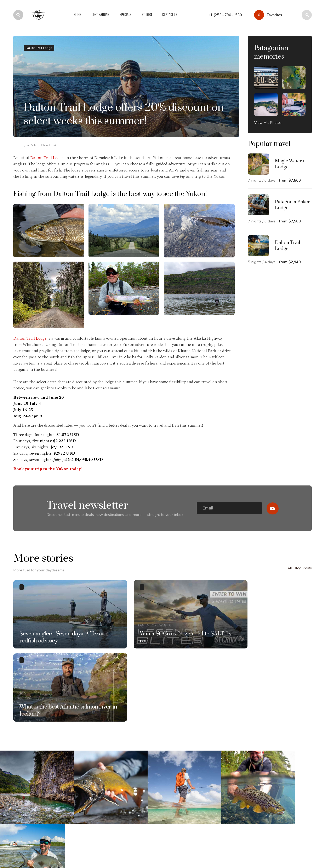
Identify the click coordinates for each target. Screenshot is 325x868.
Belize (18, 780)
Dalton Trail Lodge (39, 48)
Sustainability (144, 772)
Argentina (22, 764)
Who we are (143, 764)
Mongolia (21, 827)
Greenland (22, 796)
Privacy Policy (23, 852)
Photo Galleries (86, 772)
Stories (79, 764)
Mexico (19, 820)
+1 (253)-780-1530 (226, 766)
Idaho (18, 812)
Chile (18, 788)
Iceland (19, 804)
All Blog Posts (300, 571)
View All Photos (268, 123)
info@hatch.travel (275, 765)
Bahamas (21, 772)
